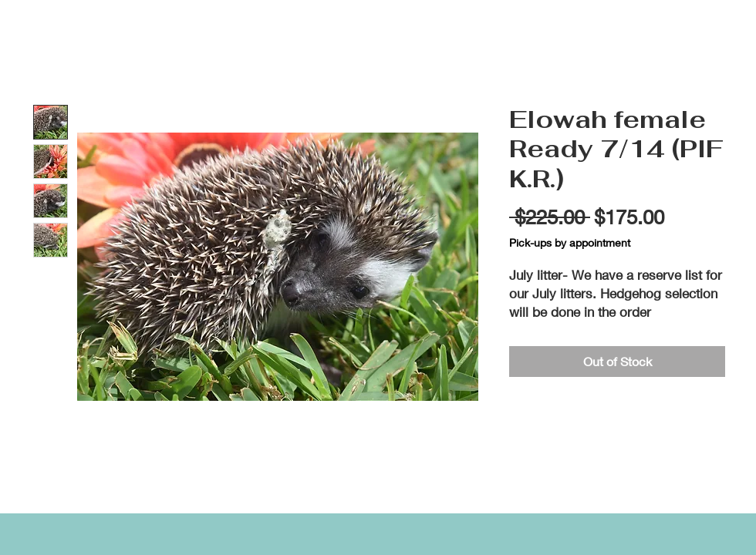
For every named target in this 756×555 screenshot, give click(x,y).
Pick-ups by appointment (570, 242)
